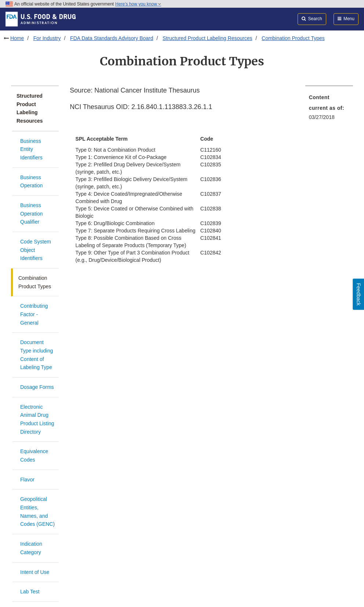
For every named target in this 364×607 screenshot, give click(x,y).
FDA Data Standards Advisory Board (112, 38)
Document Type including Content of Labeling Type (37, 355)
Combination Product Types (293, 38)
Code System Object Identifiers (36, 250)
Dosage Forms (37, 387)
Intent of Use (35, 572)
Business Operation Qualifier (31, 214)
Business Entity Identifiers (31, 149)
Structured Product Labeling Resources (207, 38)
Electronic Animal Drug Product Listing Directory (37, 419)
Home (17, 38)
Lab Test (30, 592)
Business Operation (31, 182)
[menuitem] (329, 109)
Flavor (27, 480)
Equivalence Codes (34, 456)
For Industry (47, 38)
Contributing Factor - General (34, 314)
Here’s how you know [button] (138, 4)
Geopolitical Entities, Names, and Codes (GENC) (37, 512)
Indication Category (31, 548)
